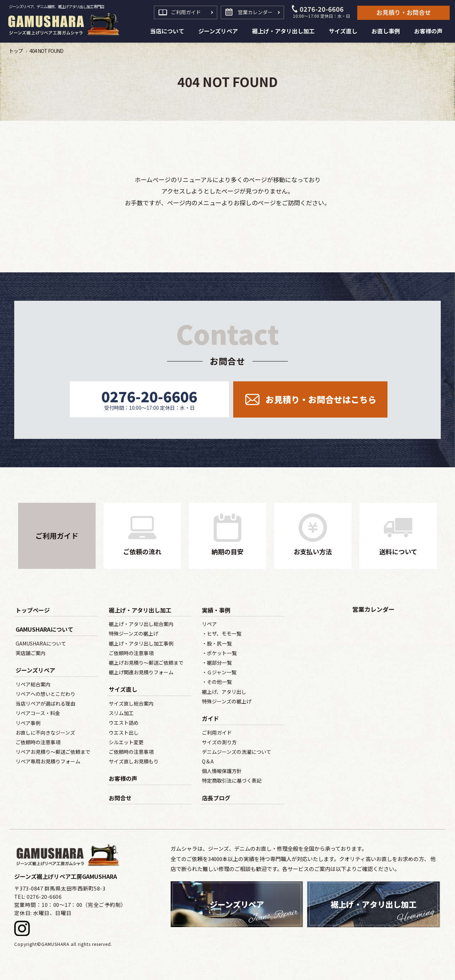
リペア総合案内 (33, 684)
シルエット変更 (126, 742)
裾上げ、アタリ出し (224, 692)
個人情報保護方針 (222, 771)
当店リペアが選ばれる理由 (45, 703)
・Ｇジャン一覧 (219, 672)
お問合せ (120, 798)
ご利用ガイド (186, 12)
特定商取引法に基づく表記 (232, 780)
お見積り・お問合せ (404, 12)
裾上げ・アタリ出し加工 (140, 610)
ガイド (210, 718)
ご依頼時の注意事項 (38, 742)
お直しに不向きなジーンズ (45, 733)
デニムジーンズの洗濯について (237, 752)
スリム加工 (121, 713)
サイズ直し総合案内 (131, 703)
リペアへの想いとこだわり (45, 694)
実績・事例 (216, 610)
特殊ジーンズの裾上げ (133, 633)
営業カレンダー (255, 12)
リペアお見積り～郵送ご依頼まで (53, 752)
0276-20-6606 (322, 12)
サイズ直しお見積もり (134, 761)
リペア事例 (28, 723)
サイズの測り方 (219, 742)
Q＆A (208, 761)
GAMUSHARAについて (44, 629)
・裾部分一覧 (217, 663)
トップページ (33, 610)
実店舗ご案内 (31, 653)
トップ (16, 51)
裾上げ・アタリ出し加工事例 (141, 643)
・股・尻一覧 (217, 643)
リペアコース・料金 (38, 713)
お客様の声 (123, 778)
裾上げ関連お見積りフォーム (141, 672)
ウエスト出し (124, 733)
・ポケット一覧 (219, 653)
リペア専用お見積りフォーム (48, 761)
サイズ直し (123, 689)
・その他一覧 (217, 682)
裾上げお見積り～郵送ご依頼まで (146, 663)
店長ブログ (216, 798)
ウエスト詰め (124, 723)
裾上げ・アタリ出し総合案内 (141, 624)
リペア (209, 624)
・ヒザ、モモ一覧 (222, 633)
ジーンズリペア (35, 670)
